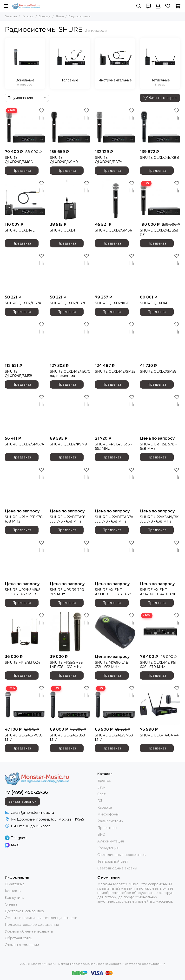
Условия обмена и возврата (29, 931)
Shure (59, 16)
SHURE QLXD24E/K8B (159, 158)
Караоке (105, 808)
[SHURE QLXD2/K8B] (115, 272)
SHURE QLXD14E (20, 230)
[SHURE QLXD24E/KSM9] (70, 127)
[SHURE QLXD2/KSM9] (70, 414)
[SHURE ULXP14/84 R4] (160, 705)
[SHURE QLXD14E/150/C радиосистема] (70, 341)
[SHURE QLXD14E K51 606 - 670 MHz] (160, 632)
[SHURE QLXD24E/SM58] (25, 341)
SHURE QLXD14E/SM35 (115, 371)
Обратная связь (18, 938)
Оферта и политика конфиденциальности (41, 918)
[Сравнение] (41, 118)
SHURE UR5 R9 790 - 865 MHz (68, 592)
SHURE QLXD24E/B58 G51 (159, 232)
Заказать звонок (22, 801)
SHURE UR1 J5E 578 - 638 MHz (158, 446)
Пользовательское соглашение (32, 925)
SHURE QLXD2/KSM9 (68, 444)
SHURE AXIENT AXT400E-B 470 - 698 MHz (158, 592)
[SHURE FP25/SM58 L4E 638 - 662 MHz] (70, 632)
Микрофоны (108, 814)
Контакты (13, 891)
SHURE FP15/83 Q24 (22, 662)
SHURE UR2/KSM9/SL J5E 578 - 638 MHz (24, 592)
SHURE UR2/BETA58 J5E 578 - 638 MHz (68, 519)
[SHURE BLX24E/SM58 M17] (115, 705)
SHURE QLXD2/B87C (68, 303)
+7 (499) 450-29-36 (26, 792)
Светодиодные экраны (117, 868)
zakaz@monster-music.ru (32, 813)
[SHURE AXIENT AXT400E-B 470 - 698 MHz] (160, 559)
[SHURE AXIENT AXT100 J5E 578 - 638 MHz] (115, 559)
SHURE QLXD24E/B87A (109, 160)
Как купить (14, 898)
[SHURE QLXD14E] (25, 200)
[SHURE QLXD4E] (160, 272)
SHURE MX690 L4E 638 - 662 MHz (112, 665)
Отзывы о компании (22, 945)
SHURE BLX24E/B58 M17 (67, 737)
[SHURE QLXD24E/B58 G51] (160, 200)
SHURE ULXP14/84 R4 (159, 735)
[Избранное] (168, 6)
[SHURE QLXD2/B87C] (70, 272)
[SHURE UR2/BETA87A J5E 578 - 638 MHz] (115, 486)
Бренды (45, 16)
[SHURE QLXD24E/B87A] (115, 127)
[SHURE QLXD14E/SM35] (115, 341)
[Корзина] (178, 6)
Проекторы (107, 828)
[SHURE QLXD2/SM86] (115, 200)
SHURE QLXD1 (63, 230)
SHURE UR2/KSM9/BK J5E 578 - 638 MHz (159, 519)
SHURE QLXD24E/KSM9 (64, 160)
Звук (101, 787)
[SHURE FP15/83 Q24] (25, 632)
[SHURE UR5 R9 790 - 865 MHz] (70, 559)
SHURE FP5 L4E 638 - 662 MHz (113, 446)
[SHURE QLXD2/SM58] (160, 341)
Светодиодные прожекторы (122, 855)
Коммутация (108, 848)
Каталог (28, 16)
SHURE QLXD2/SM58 (158, 371)
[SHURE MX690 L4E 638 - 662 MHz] (115, 632)
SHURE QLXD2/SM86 (113, 230)
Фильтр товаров (160, 98)
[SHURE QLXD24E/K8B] (160, 127)
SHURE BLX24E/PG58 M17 (24, 737)
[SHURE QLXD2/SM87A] (25, 414)
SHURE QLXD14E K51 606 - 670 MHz (158, 665)
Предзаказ (22, 171)
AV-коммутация (111, 841)
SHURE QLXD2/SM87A (24, 444)
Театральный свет (113, 861)
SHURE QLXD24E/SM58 (19, 374)
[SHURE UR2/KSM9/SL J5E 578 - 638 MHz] (25, 559)
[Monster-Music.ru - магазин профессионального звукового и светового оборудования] (26, 6)
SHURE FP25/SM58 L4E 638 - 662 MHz (66, 665)
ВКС (101, 834)
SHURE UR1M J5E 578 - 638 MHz (25, 519)
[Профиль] (158, 6)
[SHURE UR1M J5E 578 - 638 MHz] (25, 486)
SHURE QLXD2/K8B (112, 303)
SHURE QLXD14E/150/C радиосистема (70, 374)
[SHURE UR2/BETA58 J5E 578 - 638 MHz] (70, 486)
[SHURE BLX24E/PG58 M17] (25, 705)
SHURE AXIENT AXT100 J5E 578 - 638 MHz (113, 592)
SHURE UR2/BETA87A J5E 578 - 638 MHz (114, 519)
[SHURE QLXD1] (70, 200)
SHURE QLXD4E (154, 303)
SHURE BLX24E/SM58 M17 (114, 737)
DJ (100, 801)
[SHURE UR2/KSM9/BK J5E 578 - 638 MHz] (160, 486)
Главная (11, 16)
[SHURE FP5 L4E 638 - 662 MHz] (115, 414)
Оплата (11, 904)
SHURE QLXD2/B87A (23, 303)
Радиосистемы (110, 821)
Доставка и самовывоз (24, 911)
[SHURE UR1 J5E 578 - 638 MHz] (160, 414)
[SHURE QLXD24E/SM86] (25, 127)
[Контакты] (148, 6)
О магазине (15, 884)
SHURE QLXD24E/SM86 (19, 160)
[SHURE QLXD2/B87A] (25, 272)
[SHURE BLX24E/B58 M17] (70, 705)
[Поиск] (139, 6)
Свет (101, 794)
